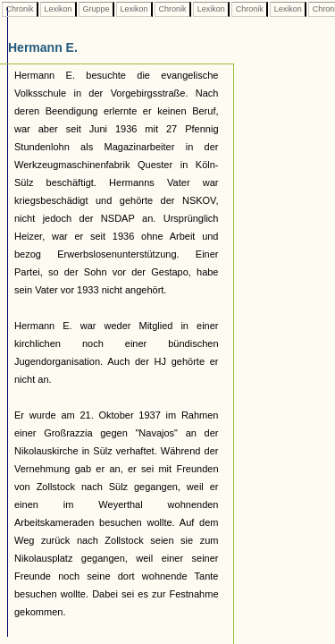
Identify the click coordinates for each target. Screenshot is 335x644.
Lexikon (58, 9)
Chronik (20, 9)
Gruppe (96, 9)
